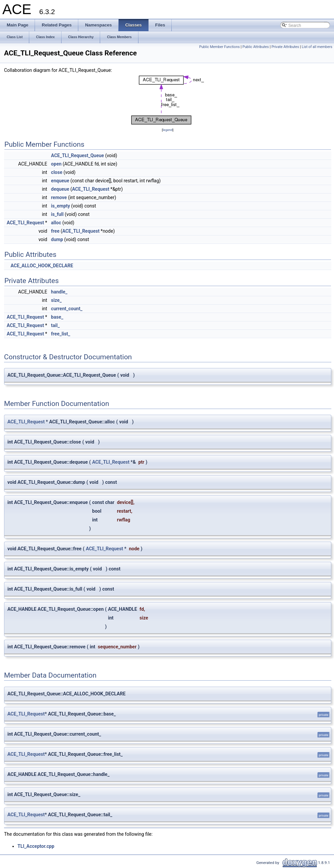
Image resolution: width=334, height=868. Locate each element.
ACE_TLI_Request (91, 189)
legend (168, 130)
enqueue (60, 181)
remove (59, 197)
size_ (56, 300)
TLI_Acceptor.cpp (36, 846)
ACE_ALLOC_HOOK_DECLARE (42, 266)
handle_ (59, 292)
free (55, 231)
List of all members (317, 47)
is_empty (60, 206)
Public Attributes (256, 47)
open (56, 164)
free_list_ (61, 334)
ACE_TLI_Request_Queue (78, 155)
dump (57, 239)
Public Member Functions (220, 47)
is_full (57, 214)
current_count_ (67, 309)
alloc (56, 223)
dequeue (60, 189)
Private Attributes (285, 47)
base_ (57, 317)
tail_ (55, 325)
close (57, 172)
